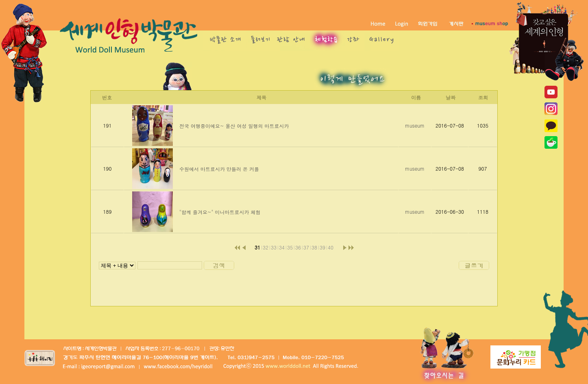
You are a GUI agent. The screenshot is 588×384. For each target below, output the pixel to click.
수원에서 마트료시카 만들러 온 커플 (219, 169)
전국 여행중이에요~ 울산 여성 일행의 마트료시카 (234, 126)
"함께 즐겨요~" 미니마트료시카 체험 (220, 212)
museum (415, 125)
